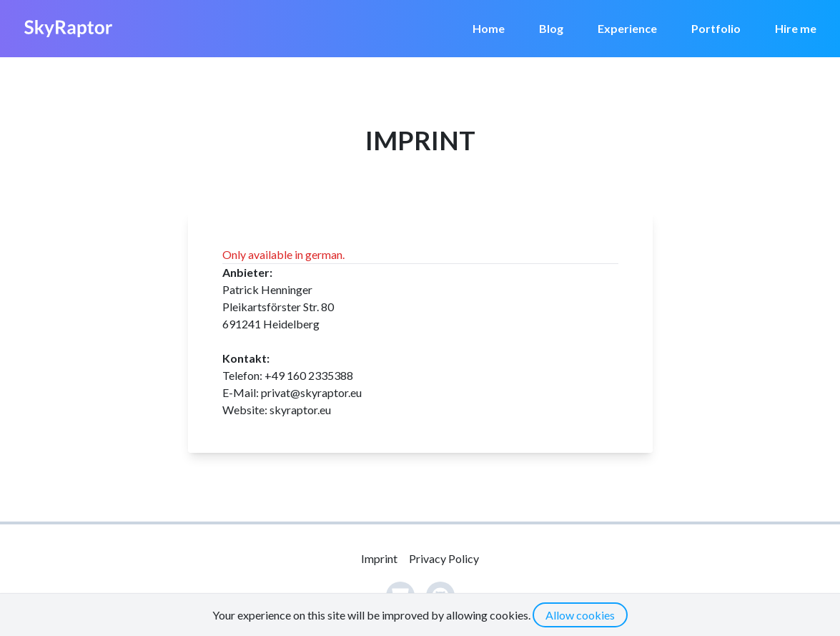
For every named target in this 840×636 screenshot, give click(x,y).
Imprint (379, 558)
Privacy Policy (444, 558)
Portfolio (716, 28)
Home (489, 28)
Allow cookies (580, 615)
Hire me (796, 28)
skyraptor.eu (300, 410)
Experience (627, 28)
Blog (551, 28)
